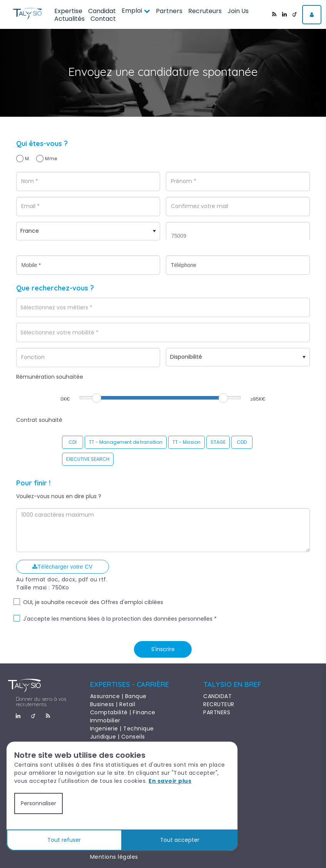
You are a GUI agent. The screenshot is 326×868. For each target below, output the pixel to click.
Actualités (69, 19)
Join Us (238, 11)
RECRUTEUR (219, 704)
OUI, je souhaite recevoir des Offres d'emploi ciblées (93, 602)
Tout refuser (64, 840)
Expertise (68, 11)
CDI (73, 442)
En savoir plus (170, 781)
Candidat (102, 11)
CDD (242, 442)
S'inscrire (163, 649)
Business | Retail (113, 704)
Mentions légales (114, 857)
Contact (103, 19)
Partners (169, 11)
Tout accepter (180, 840)
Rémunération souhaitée (50, 377)
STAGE (218, 442)
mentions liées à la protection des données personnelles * (139, 619)
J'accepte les (41, 619)
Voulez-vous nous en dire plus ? (59, 496)
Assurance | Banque (118, 696)
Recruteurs (205, 11)
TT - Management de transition (126, 442)
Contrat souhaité (39, 420)
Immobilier (105, 720)
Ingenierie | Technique (122, 729)
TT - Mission (186, 442)
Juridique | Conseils (118, 737)
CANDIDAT (217, 696)
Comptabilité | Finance (123, 712)
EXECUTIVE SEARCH (88, 459)
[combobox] (163, 307)
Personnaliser (38, 803)
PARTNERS (217, 712)
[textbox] (78, 308)
